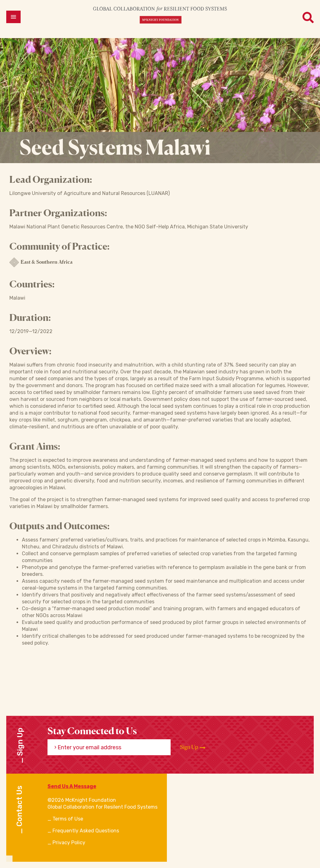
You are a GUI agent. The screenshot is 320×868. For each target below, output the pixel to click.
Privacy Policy (69, 843)
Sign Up (193, 747)
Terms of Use (68, 819)
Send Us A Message (72, 786)
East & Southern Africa (41, 262)
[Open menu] (13, 17)
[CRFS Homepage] (160, 15)
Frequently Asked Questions (86, 831)
